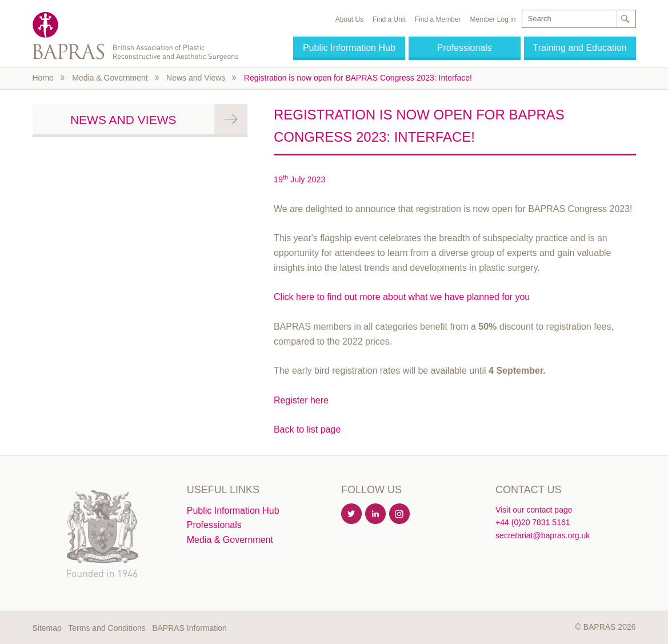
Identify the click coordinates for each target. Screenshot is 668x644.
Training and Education (580, 48)
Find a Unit (389, 19)
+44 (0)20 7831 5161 (533, 522)
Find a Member (438, 19)
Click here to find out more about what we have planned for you (402, 297)
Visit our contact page (534, 510)
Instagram (400, 514)
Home (43, 78)
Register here (301, 400)
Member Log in (493, 19)
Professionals (465, 48)
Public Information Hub (349, 48)
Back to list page (307, 429)
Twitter (352, 514)
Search (625, 19)
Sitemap (47, 628)
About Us (349, 19)
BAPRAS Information (189, 628)
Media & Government (110, 78)
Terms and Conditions (107, 628)
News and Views (196, 78)
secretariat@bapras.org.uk (543, 535)
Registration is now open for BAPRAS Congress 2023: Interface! (358, 78)
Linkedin (376, 514)
